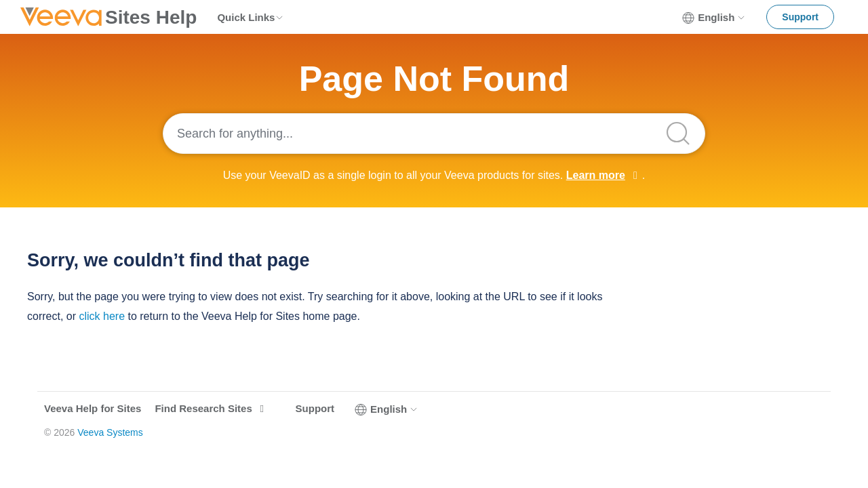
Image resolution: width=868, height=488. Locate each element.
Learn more (596, 175)
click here (102, 316)
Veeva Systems (110, 432)
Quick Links (251, 17)
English (714, 18)
